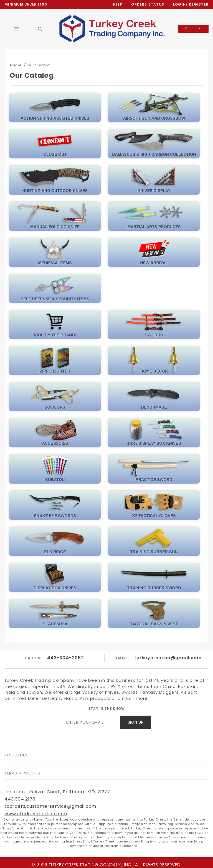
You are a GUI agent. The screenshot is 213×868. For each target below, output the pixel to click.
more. (142, 698)
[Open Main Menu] (16, 29)
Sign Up (136, 722)
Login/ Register (191, 4)
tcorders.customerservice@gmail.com (50, 806)
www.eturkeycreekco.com (36, 814)
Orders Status (148, 4)
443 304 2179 (20, 799)
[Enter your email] (91, 722)
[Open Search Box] (40, 29)
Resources (16, 755)
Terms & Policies (22, 773)
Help (118, 4)
